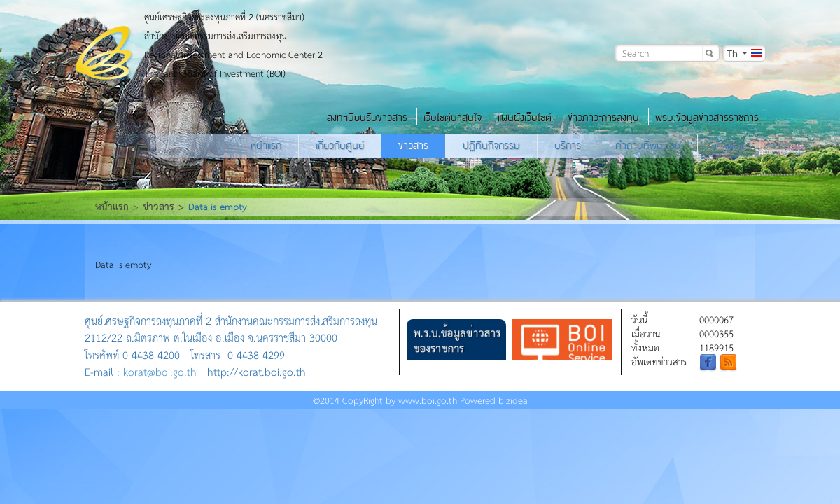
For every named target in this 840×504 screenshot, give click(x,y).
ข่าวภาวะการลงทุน (603, 118)
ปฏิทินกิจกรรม (491, 146)
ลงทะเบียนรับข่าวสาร (367, 118)
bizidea (513, 400)
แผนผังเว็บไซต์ (525, 118)
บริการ (568, 146)
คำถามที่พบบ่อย (648, 146)
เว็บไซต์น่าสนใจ (453, 118)
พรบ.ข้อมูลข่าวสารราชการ (707, 118)
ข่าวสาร (413, 146)
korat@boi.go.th (160, 371)
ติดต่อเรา (733, 146)
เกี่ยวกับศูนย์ (340, 146)
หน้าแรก (266, 146)
